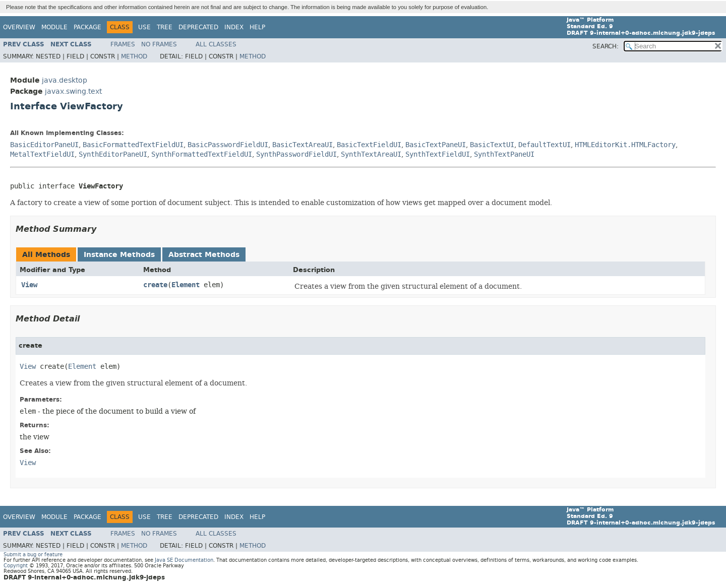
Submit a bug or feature (33, 554)
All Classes (216, 44)
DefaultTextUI (544, 145)
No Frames (159, 44)
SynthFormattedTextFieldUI (202, 154)
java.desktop (65, 80)
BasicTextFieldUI (369, 145)
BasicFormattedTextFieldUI (133, 145)
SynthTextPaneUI (504, 154)
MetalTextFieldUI (42, 154)
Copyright (16, 566)
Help (257, 27)
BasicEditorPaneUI (44, 145)
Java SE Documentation (184, 560)
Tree (165, 27)
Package (87, 27)
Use (144, 27)
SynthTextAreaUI (371, 154)
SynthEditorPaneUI (113, 154)
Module (54, 27)
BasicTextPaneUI (436, 145)
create (155, 285)
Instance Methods (119, 255)
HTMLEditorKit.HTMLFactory (625, 145)
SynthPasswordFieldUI (296, 154)
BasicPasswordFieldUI (228, 145)
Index (234, 27)
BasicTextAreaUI (302, 145)
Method (134, 56)
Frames (123, 44)
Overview (19, 27)
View (29, 285)
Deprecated (198, 27)
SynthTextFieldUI (438, 154)
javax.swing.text (73, 91)
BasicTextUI (492, 145)
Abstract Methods (204, 255)
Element (186, 285)
